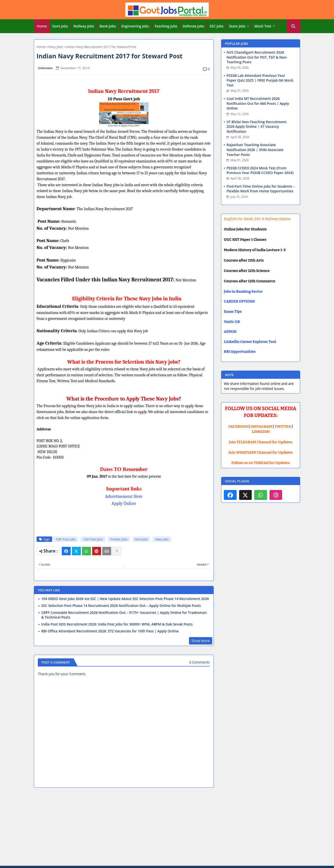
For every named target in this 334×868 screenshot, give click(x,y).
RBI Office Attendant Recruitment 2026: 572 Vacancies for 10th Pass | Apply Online (110, 631)
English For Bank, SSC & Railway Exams (257, 219)
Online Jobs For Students (245, 229)
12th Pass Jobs (93, 539)
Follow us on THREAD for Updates (261, 463)
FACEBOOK (238, 426)
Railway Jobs (84, 26)
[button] (293, 26)
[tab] (42, 26)
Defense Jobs (193, 26)
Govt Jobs (60, 26)
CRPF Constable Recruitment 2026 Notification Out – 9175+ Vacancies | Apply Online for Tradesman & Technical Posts (124, 615)
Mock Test (263, 26)
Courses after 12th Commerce (250, 281)
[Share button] (117, 551)
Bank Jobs (108, 26)
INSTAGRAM (261, 426)
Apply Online (124, 503)
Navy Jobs (56, 47)
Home (42, 26)
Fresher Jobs (119, 539)
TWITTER (283, 426)
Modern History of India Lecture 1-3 (255, 250)
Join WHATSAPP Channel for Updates (261, 452)
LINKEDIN (261, 432)
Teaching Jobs (166, 26)
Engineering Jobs (135, 26)
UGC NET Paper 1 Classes (245, 240)
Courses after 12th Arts (244, 260)
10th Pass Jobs (66, 539)
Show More (201, 641)
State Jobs (237, 26)
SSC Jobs (217, 26)
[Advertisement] (167, 827)
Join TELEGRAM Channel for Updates (261, 442)
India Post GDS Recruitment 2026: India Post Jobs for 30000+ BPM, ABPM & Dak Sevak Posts (117, 624)
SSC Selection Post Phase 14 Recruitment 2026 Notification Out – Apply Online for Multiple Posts (121, 606)
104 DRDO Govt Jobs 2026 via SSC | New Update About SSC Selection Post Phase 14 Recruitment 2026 (125, 599)
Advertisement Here (124, 496)
